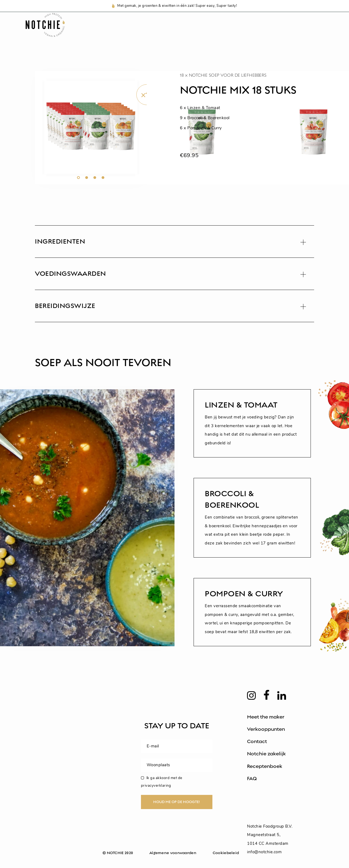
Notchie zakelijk (266, 754)
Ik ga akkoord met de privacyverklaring (162, 782)
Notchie (151, 32)
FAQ (252, 779)
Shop (117, 32)
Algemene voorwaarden (173, 853)
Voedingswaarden (243, 32)
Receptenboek (265, 766)
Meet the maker (266, 717)
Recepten (191, 32)
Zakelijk (294, 32)
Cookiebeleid (226, 853)
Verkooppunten (266, 729)
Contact (257, 741)
